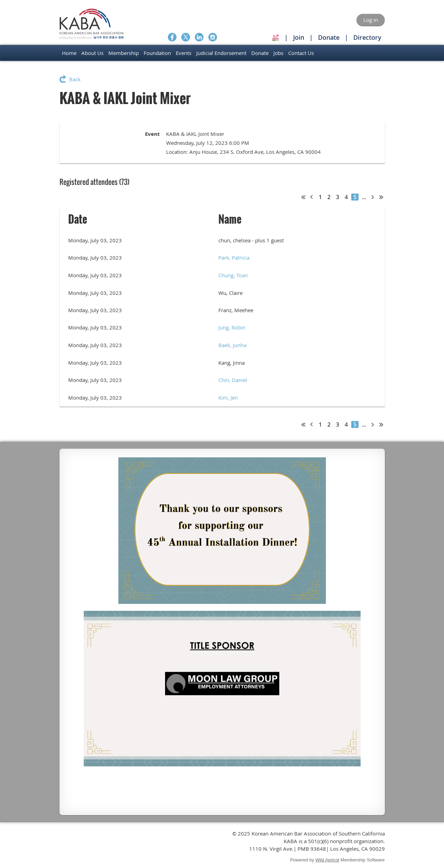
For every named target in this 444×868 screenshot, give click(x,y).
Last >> (381, 197)
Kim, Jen (228, 398)
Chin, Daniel (233, 380)
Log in (371, 20)
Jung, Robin (232, 327)
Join (299, 37)
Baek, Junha (232, 345)
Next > (373, 197)
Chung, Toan (233, 275)
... (364, 197)
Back (75, 79)
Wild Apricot (327, 860)
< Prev (312, 197)
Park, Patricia (234, 258)
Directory (367, 37)
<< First (303, 197)
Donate (329, 37)
